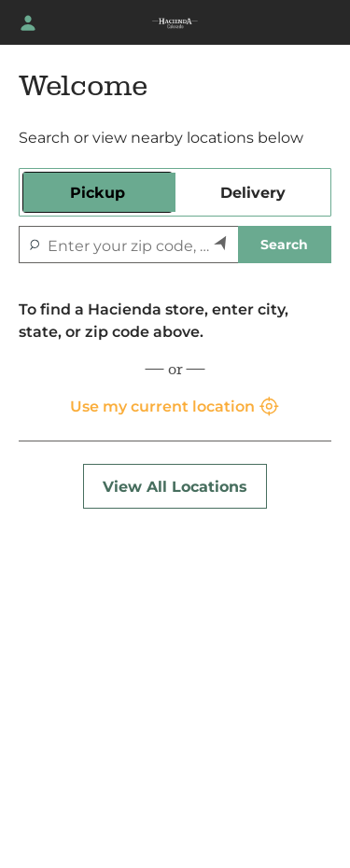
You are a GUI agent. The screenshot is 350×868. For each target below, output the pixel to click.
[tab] (98, 192)
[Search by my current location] (221, 245)
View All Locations (175, 487)
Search (284, 245)
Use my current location (175, 407)
